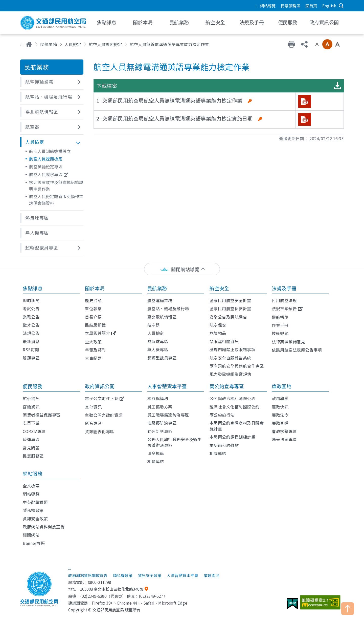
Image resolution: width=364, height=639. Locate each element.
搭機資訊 (31, 407)
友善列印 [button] (291, 44)
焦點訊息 (33, 288)
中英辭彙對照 (35, 502)
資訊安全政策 (35, 519)
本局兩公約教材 (224, 445)
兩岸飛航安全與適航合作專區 (237, 366)
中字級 (327, 44)
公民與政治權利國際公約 (233, 398)
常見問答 (31, 448)
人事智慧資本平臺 (167, 386)
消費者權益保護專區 (42, 415)
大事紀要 (93, 358)
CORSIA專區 (34, 431)
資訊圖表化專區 (100, 431)
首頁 (29, 44)
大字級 (337, 44)
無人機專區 (158, 349)
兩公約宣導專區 (227, 386)
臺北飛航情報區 (162, 317)
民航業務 (49, 44)
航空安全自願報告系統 (230, 358)
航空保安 (218, 325)
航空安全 (219, 288)
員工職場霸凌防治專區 (168, 415)
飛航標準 (280, 317)
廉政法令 (280, 415)
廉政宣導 (280, 423)
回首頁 (311, 6)
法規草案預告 (284, 308)
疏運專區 (31, 358)
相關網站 (31, 535)
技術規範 (280, 333)
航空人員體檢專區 (46, 174)
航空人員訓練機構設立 (50, 151)
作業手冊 (280, 325)
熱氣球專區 (158, 341)
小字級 (317, 44)
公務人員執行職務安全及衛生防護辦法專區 (175, 442)
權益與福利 (158, 398)
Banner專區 (34, 543)
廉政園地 (282, 386)
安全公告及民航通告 (228, 317)
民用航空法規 (284, 300)
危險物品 (218, 333)
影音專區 (93, 423)
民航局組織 (95, 325)
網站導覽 (268, 6)
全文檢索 (31, 486)
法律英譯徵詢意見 (288, 342)
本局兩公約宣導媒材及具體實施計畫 (237, 426)
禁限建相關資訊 (224, 341)
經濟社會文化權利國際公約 (235, 407)
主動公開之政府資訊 (104, 415)
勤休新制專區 (160, 431)
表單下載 (31, 423)
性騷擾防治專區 (162, 423)
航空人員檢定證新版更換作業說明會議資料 (56, 200)
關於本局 (95, 288)
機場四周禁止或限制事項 (233, 349)
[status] (182, 269)
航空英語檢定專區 (46, 167)
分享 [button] (304, 44)
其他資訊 (93, 407)
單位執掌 (93, 308)
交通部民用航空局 (53, 23)
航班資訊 (31, 398)
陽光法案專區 (284, 439)
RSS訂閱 (31, 349)
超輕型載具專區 (162, 358)
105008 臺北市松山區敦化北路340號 (112, 589)
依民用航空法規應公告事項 (297, 350)
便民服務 (33, 386)
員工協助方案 (160, 407)
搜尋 (341, 6)
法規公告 (31, 333)
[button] (52, 82)
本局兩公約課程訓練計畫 (233, 437)
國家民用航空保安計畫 (230, 308)
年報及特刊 (95, 350)
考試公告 (31, 308)
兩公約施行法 (222, 415)
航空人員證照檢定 (105, 44)
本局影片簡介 (97, 333)
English (329, 6)
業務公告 (31, 317)
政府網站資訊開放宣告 (88, 575)
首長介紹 (93, 317)
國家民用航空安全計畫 (230, 300)
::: (256, 6)
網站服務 (33, 473)
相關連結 (156, 461)
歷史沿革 (93, 300)
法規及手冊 (284, 288)
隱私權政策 (33, 510)
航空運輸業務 (160, 300)
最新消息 (31, 341)
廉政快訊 (280, 407)
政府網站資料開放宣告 (44, 527)
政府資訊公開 (100, 386)
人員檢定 (73, 44)
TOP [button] (348, 609)
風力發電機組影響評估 (230, 374)
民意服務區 (291, 6)
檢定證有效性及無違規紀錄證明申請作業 (56, 185)
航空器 (154, 325)
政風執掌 (280, 398)
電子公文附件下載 (102, 398)
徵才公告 (31, 325)
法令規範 (156, 453)
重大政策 (93, 342)
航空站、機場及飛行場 (168, 308)
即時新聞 (31, 300)
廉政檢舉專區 (284, 431)
